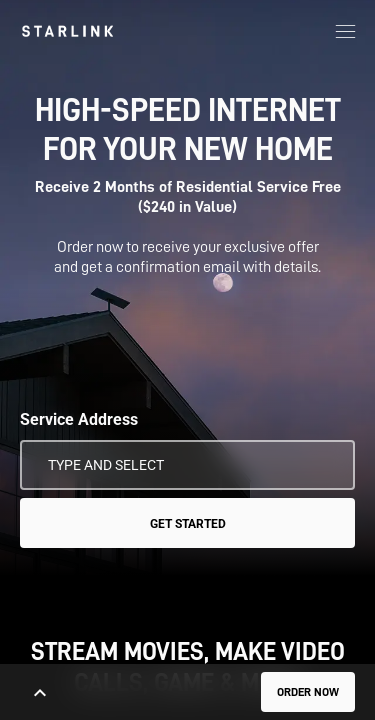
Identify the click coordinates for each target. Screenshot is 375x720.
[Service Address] (187, 465)
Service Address (79, 419)
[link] (67, 31)
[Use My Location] (326, 465)
